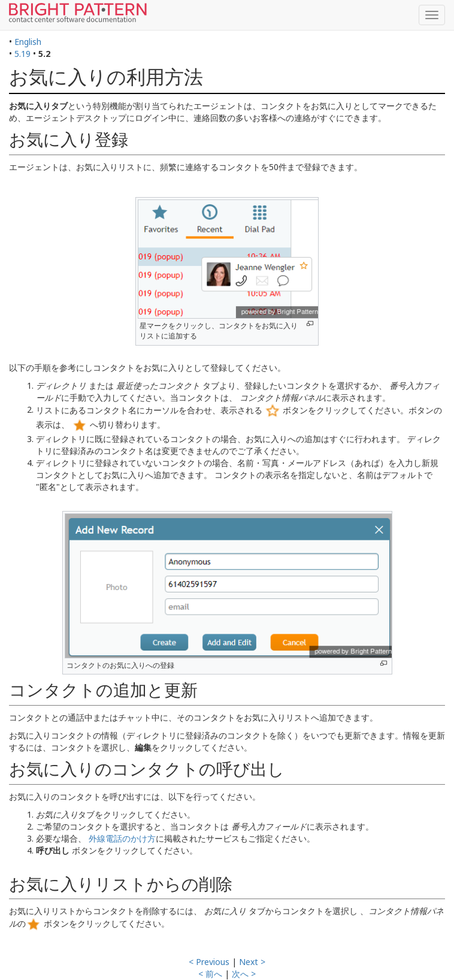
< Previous (209, 962)
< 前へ (210, 974)
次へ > (244, 974)
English (28, 42)
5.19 (22, 54)
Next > (252, 962)
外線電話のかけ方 (122, 838)
